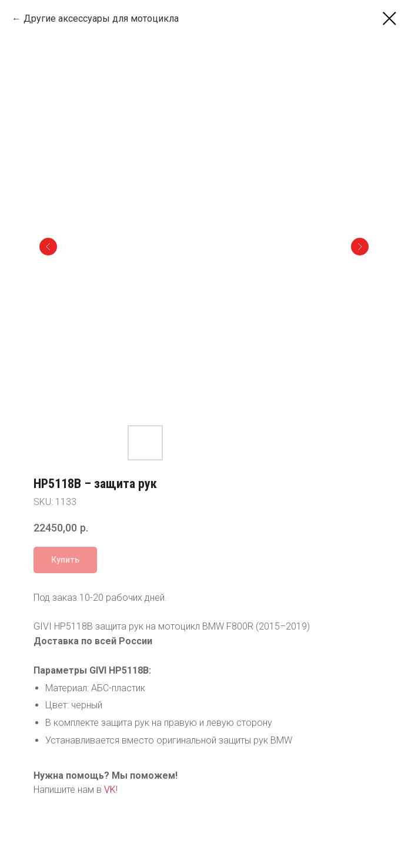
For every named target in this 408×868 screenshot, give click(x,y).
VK (110, 790)
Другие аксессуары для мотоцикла (101, 18)
